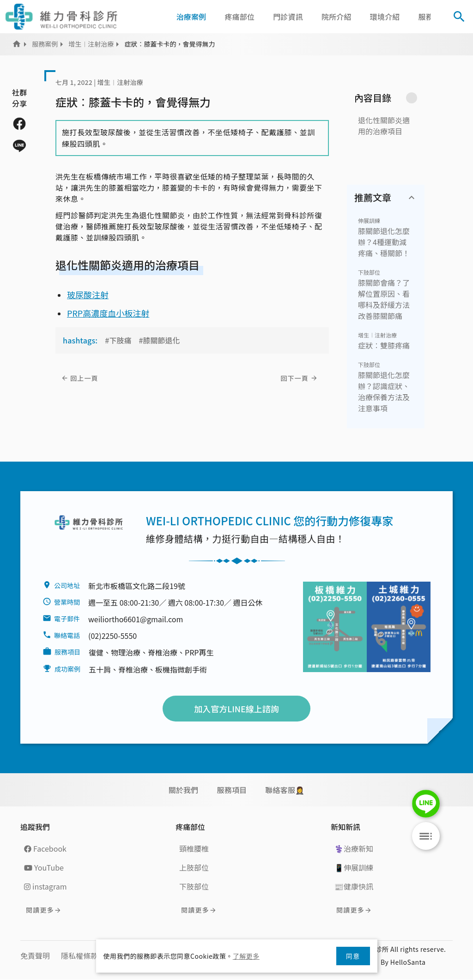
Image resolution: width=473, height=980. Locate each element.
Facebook (45, 848)
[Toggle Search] (459, 17)
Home (17, 44)
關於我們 (184, 790)
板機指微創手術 (181, 669)
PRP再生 (199, 652)
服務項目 (232, 790)
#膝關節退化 (159, 340)
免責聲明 (35, 956)
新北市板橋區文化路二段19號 (137, 586)
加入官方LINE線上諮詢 (236, 709)
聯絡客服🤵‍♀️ (285, 790)
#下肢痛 (118, 340)
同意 (353, 956)
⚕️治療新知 (354, 848)
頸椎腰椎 (194, 848)
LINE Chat (426, 804)
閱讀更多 (40, 910)
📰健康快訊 (354, 886)
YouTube (44, 867)
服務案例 (45, 44)
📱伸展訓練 (354, 867)
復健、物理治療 (115, 652)
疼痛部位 (240, 17)
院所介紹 (337, 17)
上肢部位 (194, 867)
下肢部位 (369, 272)
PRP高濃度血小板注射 (108, 313)
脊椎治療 (163, 652)
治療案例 (191, 17)
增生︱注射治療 (91, 44)
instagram (45, 886)
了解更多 (246, 956)
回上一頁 (84, 378)
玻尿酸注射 (88, 295)
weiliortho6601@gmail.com (136, 619)
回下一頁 (294, 378)
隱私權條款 (79, 956)
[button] (439, 17)
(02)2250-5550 (112, 636)
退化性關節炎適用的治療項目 (384, 126)
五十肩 (100, 669)
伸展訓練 (369, 220)
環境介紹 (385, 17)
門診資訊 (288, 17)
